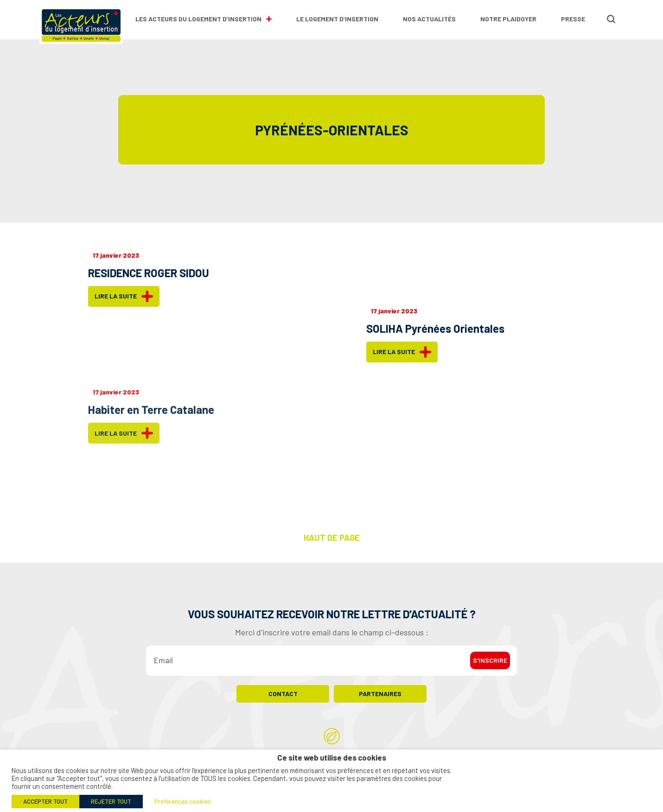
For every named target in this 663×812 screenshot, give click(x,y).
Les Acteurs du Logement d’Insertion (204, 19)
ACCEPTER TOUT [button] (45, 801)
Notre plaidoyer (508, 19)
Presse (573, 19)
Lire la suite (124, 296)
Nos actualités (429, 19)
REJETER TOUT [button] (111, 801)
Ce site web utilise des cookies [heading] (332, 758)
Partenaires (380, 698)
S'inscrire (490, 665)
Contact (283, 698)
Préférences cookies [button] (183, 801)
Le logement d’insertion (337, 19)
